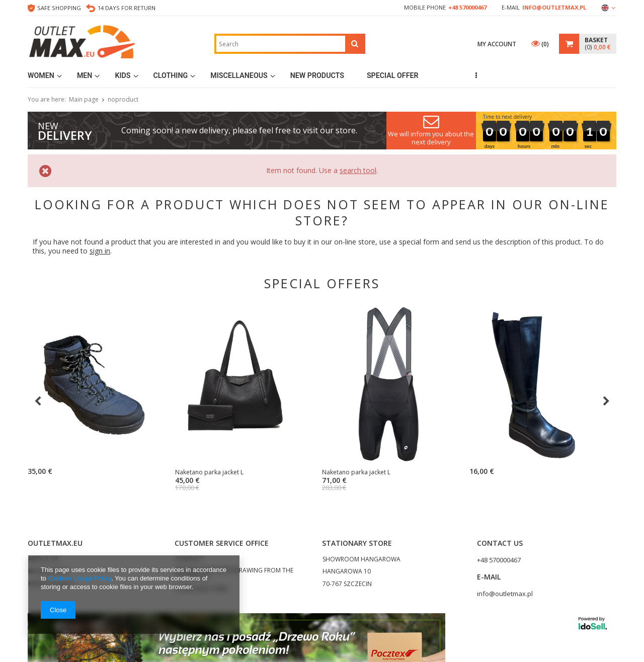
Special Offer (393, 75)
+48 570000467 (467, 7)
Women (41, 75)
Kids (123, 75)
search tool (358, 170)
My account (497, 44)
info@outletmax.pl (554, 7)
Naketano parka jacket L (173, 472)
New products (317, 75)
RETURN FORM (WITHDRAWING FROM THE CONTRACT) (234, 574)
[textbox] (281, 44)
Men (85, 75)
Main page (84, 99)
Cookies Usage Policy (79, 578)
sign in (100, 251)
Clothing (171, 75)
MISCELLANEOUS (239, 75)
